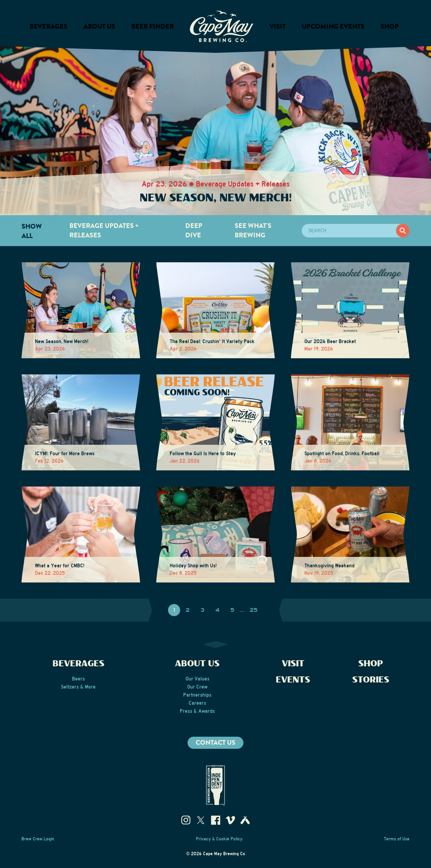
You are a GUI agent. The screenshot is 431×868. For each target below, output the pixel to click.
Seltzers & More (78, 687)
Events (293, 680)
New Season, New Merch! (216, 198)
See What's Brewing (253, 230)
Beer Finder (153, 26)
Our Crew (197, 687)
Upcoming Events (333, 26)
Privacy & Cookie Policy (219, 839)
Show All (32, 231)
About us (99, 26)
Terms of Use (397, 839)
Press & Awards (197, 711)
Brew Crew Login (38, 839)
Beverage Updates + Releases (104, 230)
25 (254, 610)
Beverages (48, 26)
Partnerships (197, 695)
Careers (197, 703)
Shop (390, 26)
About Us (197, 664)
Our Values (197, 679)
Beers (78, 679)
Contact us (215, 743)
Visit (277, 26)
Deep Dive (194, 230)
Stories (371, 680)
